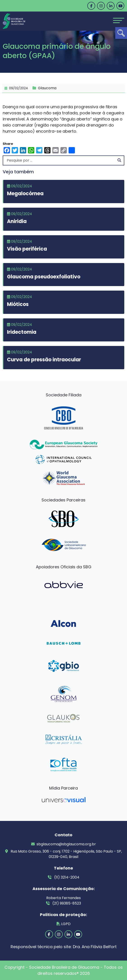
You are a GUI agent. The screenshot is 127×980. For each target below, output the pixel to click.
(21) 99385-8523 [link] (63, 903)
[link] (121, 33)
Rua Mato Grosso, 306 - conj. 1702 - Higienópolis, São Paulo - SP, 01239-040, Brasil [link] (63, 854)
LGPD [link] (64, 924)
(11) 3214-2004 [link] (64, 877)
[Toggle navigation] (119, 20)
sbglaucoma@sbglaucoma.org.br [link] (63, 844)
